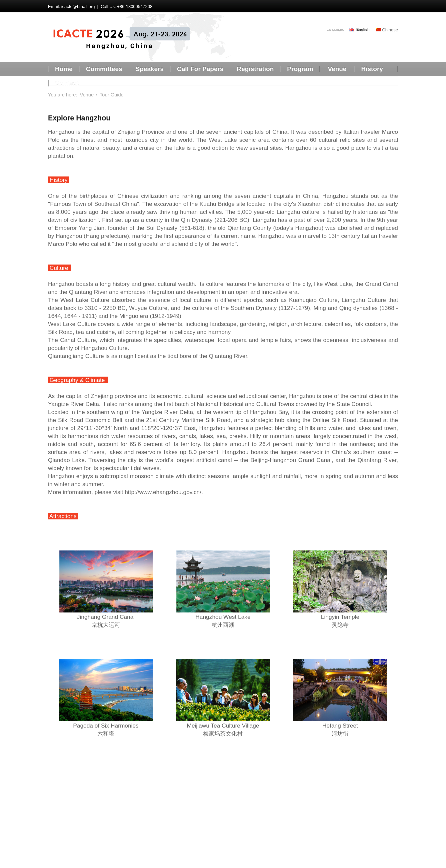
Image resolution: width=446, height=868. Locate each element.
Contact (67, 83)
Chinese (387, 30)
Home (64, 69)
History (372, 69)
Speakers (150, 69)
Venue (337, 69)
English (363, 30)
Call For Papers (200, 69)
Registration (255, 69)
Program (300, 69)
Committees (104, 69)
